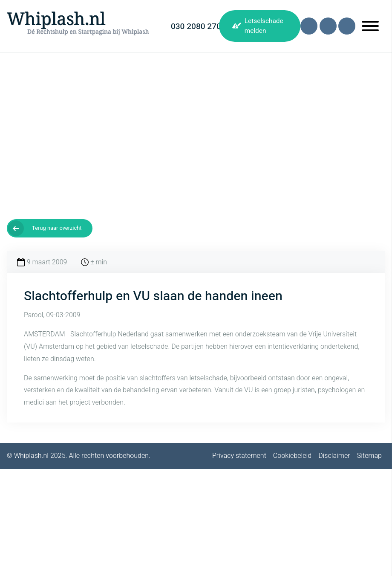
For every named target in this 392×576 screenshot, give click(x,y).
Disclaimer (334, 456)
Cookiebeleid (292, 456)
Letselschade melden (264, 26)
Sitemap (369, 456)
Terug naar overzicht (57, 228)
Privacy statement (239, 456)
